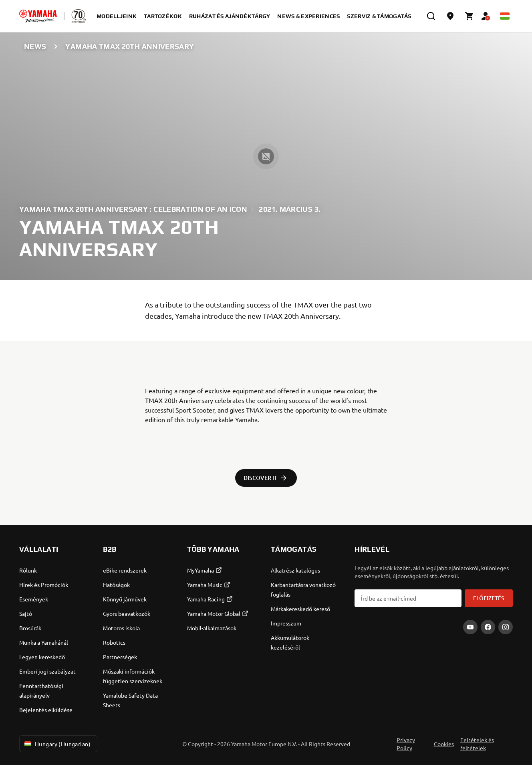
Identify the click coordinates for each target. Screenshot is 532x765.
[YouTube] (470, 627)
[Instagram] (506, 627)
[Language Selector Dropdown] (505, 16)
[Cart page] (470, 16)
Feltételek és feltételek (477, 744)
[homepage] (38, 16)
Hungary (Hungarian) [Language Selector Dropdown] (57, 744)
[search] (431, 16)
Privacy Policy (406, 744)
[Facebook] (488, 627)
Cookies (444, 744)
